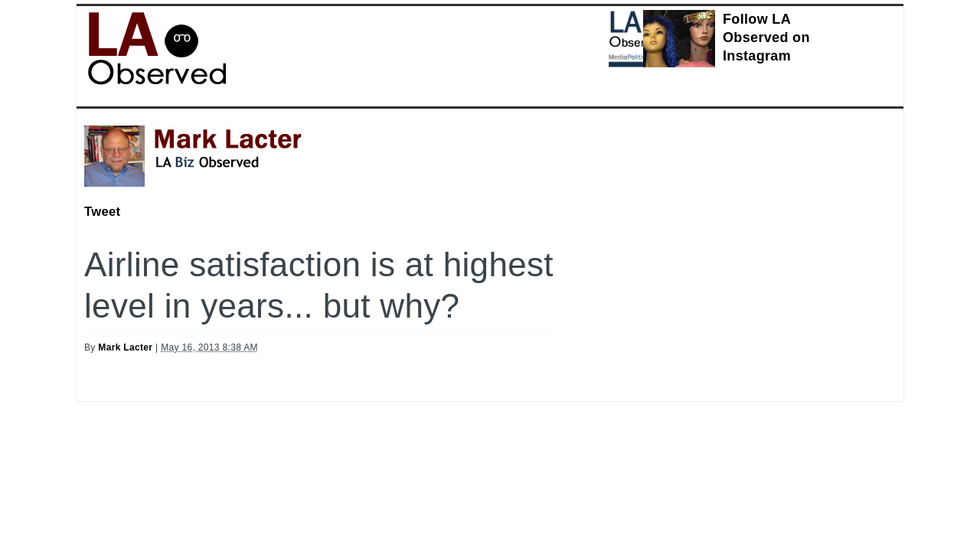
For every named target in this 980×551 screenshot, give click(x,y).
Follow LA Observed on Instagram (766, 37)
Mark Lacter (125, 347)
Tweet (102, 212)
